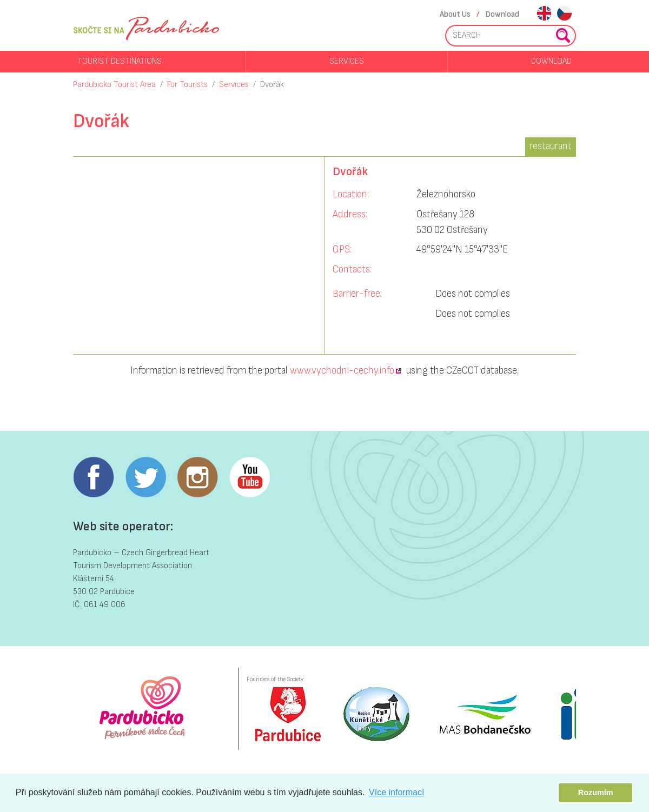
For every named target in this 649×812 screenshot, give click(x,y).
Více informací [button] (396, 792)
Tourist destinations (120, 61)
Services (347, 61)
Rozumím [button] (596, 793)
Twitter (145, 477)
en (544, 14)
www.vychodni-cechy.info (342, 371)
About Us (455, 14)
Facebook (94, 477)
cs (564, 14)
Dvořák (272, 85)
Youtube (249, 477)
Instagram (197, 477)
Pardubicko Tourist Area (114, 85)
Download (502, 14)
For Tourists (187, 85)
